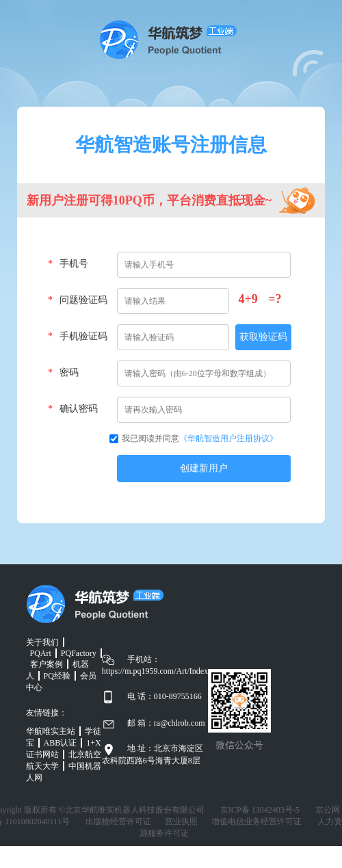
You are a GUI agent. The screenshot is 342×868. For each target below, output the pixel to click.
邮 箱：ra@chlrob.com (166, 723)
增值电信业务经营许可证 (256, 821)
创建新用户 (204, 468)
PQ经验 (57, 676)
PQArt (41, 653)
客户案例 (47, 664)
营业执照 (181, 821)
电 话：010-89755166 (165, 696)
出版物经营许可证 (118, 821)
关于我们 (42, 642)
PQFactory (79, 653)
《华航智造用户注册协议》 (228, 438)
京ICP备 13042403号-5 (260, 810)
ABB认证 (61, 743)
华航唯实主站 (51, 731)
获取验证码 (263, 337)
